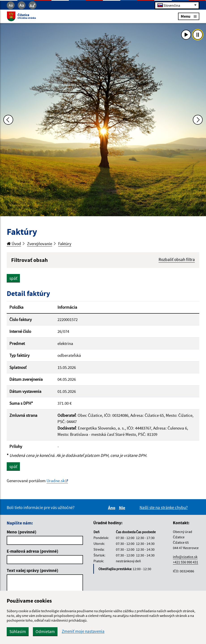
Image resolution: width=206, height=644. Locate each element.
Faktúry (65, 244)
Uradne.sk (56, 481)
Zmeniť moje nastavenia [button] (83, 631)
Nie (123, 508)
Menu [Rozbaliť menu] (189, 16)
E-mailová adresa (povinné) (33, 551)
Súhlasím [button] (18, 631)
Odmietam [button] (45, 631)
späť (13, 278)
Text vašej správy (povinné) (33, 570)
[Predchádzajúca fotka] (8, 120)
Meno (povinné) (22, 532)
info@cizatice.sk (185, 557)
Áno (112, 508)
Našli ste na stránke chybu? (164, 507)
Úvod (14, 244)
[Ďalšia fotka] (198, 120)
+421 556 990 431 (186, 562)
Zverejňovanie (40, 244)
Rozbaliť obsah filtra (177, 259)
